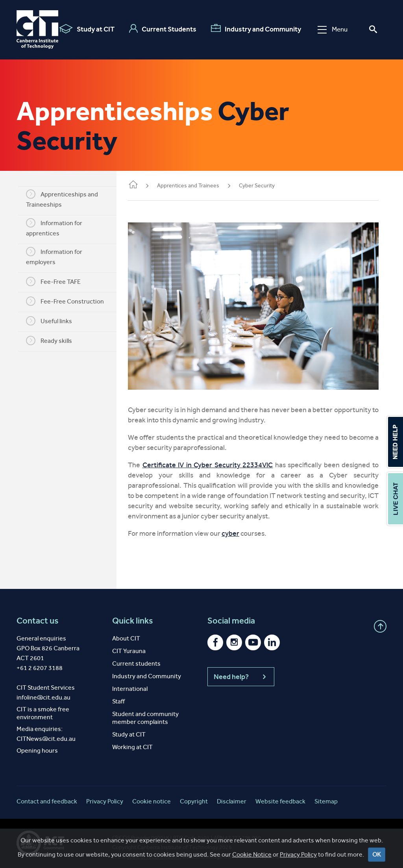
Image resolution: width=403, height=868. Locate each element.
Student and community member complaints (145, 712)
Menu (333, 29)
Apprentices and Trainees (197, 186)
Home (142, 185)
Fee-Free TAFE (58, 281)
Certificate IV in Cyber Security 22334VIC (214, 459)
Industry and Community (256, 29)
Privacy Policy (298, 854)
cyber (239, 528)
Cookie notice (152, 796)
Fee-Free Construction (69, 301)
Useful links (53, 321)
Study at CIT (87, 29)
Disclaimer (232, 796)
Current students (136, 658)
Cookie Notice (252, 854)
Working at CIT (132, 741)
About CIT (126, 633)
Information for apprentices (58, 228)
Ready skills (53, 341)
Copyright (194, 796)
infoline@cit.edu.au (43, 692)
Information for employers (58, 256)
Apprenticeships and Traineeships (66, 199)
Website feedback (280, 796)
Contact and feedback (47, 796)
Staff (118, 696)
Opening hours (37, 745)
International (130, 683)
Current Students (163, 29)
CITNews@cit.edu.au (46, 733)
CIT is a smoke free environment (43, 708)
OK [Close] (377, 854)
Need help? (241, 671)
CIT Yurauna (129, 645)
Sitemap (326, 796)
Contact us (38, 615)
